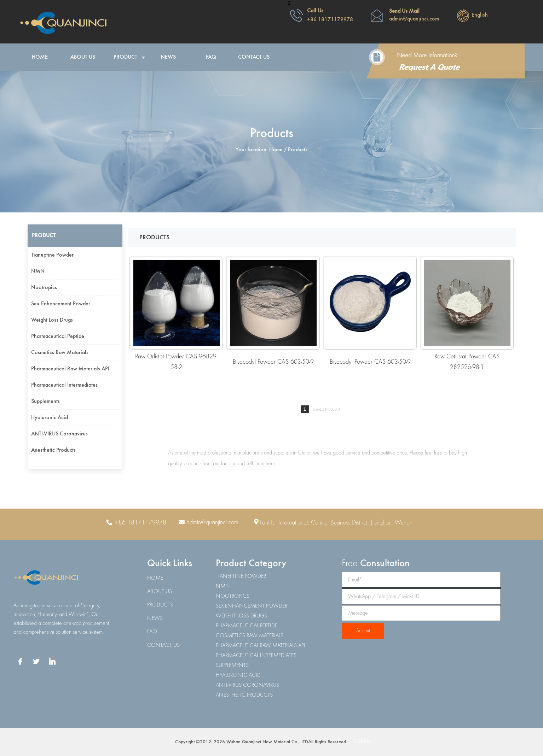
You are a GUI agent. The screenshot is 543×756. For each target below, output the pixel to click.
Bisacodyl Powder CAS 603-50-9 (273, 362)
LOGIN (362, 742)
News (168, 57)
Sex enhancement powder (61, 304)
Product (125, 57)
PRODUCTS (160, 605)
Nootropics (44, 288)
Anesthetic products (53, 450)
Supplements (45, 402)
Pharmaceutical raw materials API (70, 369)
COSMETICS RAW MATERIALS (250, 636)
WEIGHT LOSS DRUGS (241, 616)
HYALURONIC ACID (238, 675)
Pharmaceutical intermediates (64, 385)
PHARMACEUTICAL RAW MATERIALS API (261, 646)
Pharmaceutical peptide (58, 336)
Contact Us (254, 57)
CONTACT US (163, 645)
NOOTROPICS (233, 596)
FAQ (211, 57)
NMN (38, 271)
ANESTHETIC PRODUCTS (244, 695)
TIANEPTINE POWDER (241, 576)
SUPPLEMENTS (232, 666)
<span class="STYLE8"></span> (406, 24)
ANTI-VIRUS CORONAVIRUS (247, 685)
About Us (83, 57)
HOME (155, 578)
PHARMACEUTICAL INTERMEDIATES (256, 656)
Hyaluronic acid (50, 418)
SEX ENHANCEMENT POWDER (252, 606)
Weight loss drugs (52, 320)
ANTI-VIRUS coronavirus (59, 434)
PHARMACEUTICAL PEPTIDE (247, 626)
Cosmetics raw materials (60, 353)
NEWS (155, 619)
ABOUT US (160, 592)
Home (40, 57)
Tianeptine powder (52, 255)
